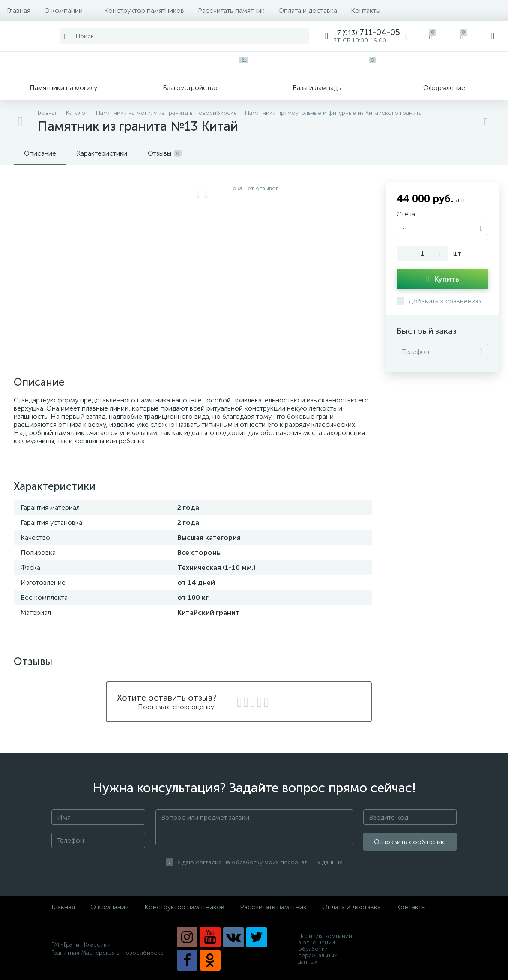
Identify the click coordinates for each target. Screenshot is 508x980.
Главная (19, 10)
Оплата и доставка (308, 10)
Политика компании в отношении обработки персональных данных (325, 949)
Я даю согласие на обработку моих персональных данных (260, 862)
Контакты (366, 10)
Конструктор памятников (144, 10)
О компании (67, 10)
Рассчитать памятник (231, 10)
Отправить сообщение (410, 842)
